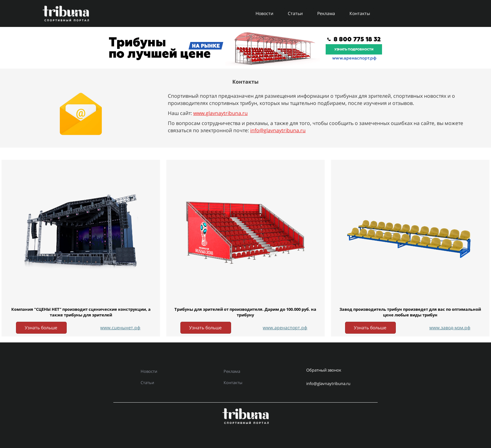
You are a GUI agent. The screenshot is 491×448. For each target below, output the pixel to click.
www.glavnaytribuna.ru (220, 113)
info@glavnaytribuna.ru (278, 130)
